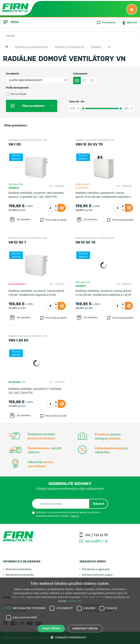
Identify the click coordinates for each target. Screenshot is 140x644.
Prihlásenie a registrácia (96, 569)
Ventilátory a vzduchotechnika (31, 47)
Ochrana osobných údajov (97, 575)
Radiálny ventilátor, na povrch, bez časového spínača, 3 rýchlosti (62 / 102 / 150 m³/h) (36, 195)
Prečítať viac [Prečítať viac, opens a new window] (75, 601)
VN (109, 47)
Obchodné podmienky (19, 569)
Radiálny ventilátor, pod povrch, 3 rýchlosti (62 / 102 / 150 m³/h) (35, 391)
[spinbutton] (50, 208)
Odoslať (98, 504)
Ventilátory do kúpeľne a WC (69, 47)
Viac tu (75, 516)
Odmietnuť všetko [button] (85, 628)
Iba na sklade (16, 94)
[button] (70, 637)
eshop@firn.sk (93, 541)
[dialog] (70, 611)
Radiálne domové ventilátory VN (28, 140)
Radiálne (96, 47)
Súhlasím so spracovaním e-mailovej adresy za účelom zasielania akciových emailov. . (66, 514)
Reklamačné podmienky (20, 575)
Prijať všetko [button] (51, 628)
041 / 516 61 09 (93, 535)
